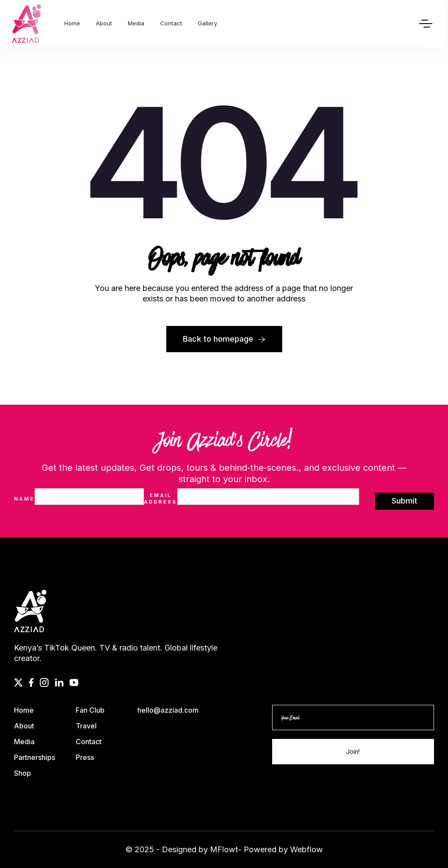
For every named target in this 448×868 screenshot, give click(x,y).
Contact (171, 23)
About (104, 23)
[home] (26, 24)
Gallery (207, 23)
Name (24, 499)
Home (72, 23)
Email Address (161, 499)
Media (136, 23)
